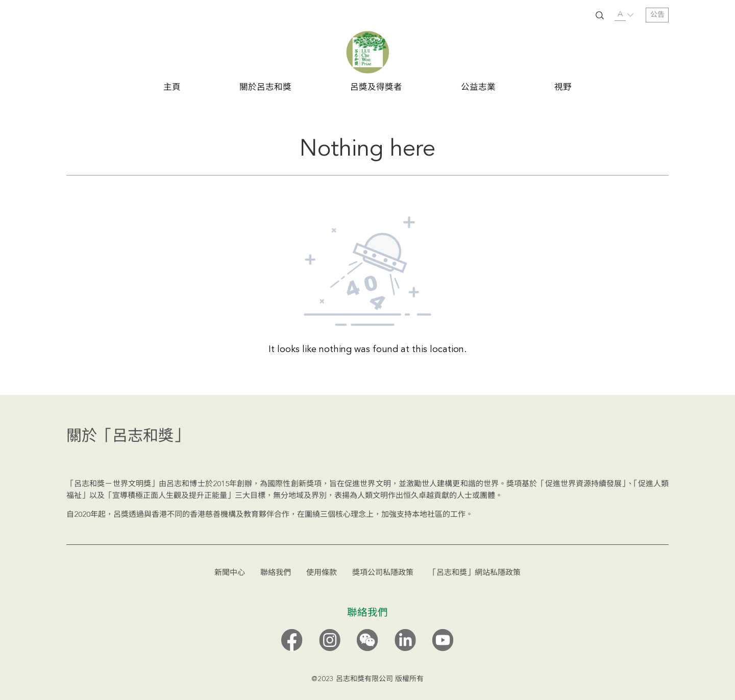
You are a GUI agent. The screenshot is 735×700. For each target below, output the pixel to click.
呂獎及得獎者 (376, 88)
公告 (657, 15)
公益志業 (478, 88)
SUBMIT (600, 15)
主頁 (172, 88)
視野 (563, 88)
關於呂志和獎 (265, 88)
